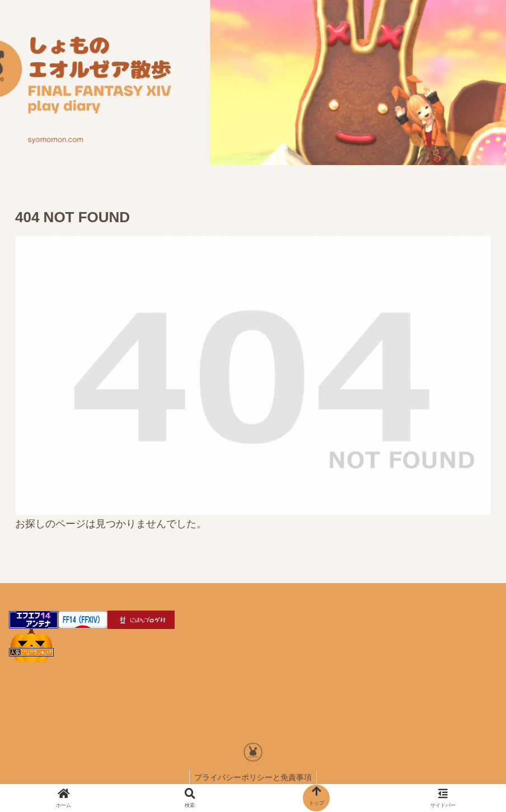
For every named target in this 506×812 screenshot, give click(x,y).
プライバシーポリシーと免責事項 (253, 777)
